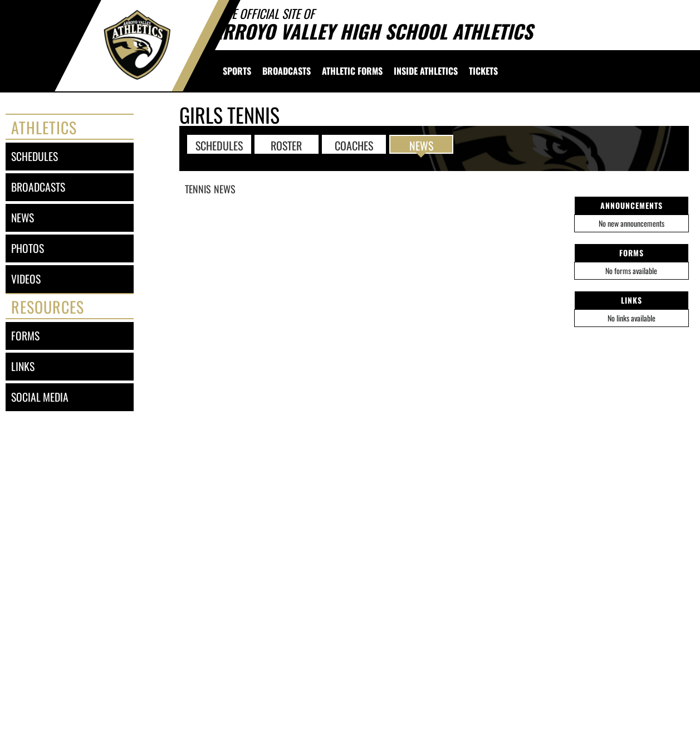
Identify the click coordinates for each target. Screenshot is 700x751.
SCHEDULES (219, 145)
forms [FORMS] (25, 336)
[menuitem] (287, 71)
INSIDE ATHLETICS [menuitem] (426, 71)
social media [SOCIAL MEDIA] (40, 397)
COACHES (354, 145)
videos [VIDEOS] (26, 279)
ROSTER (286, 145)
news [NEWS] (23, 218)
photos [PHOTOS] (28, 248)
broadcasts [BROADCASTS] (38, 187)
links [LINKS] (23, 366)
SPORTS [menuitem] (237, 71)
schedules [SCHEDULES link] (35, 156)
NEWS (421, 145)
